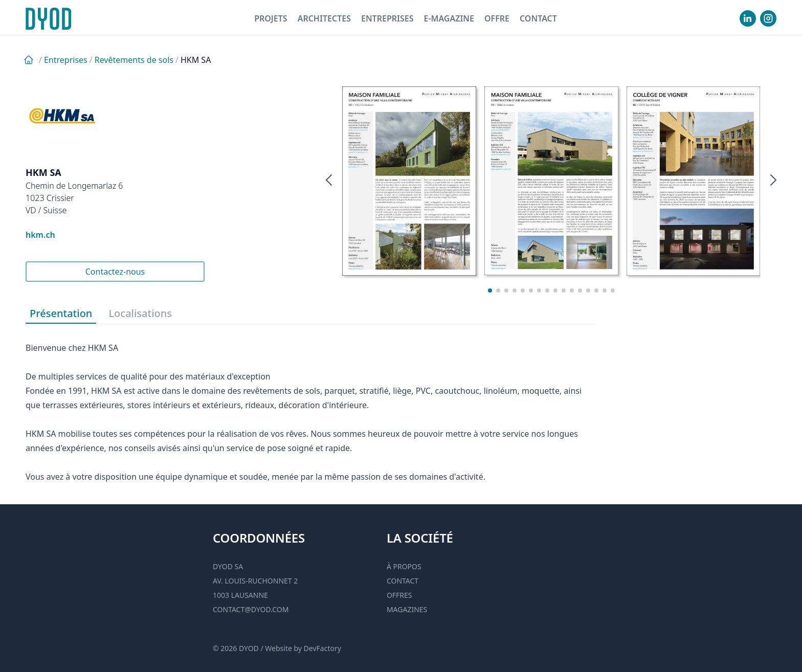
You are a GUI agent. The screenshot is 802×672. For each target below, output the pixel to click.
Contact (538, 18)
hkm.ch (40, 235)
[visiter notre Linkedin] (748, 18)
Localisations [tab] (140, 313)
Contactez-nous (115, 272)
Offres (399, 595)
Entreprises (387, 18)
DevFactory (322, 648)
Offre (497, 18)
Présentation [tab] (61, 313)
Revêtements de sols (134, 60)
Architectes (324, 18)
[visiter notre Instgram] (768, 18)
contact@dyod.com (251, 609)
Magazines (407, 609)
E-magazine (449, 18)
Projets (271, 18)
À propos (404, 566)
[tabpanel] (310, 404)
